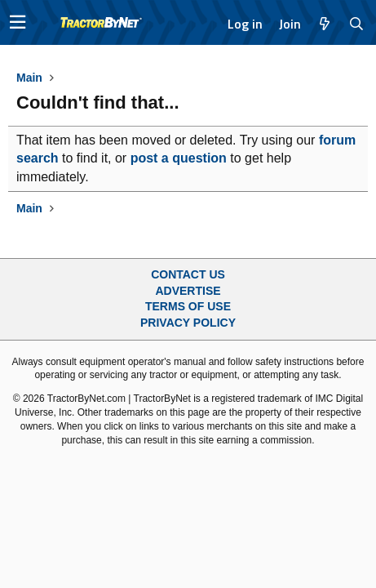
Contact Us (188, 274)
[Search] (357, 24)
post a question (179, 158)
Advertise (188, 291)
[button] (18, 22)
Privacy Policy (188, 323)
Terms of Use (188, 306)
